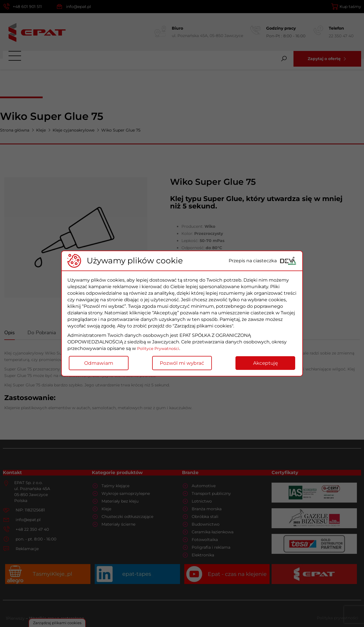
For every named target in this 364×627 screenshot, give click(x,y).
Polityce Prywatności (161, 348)
